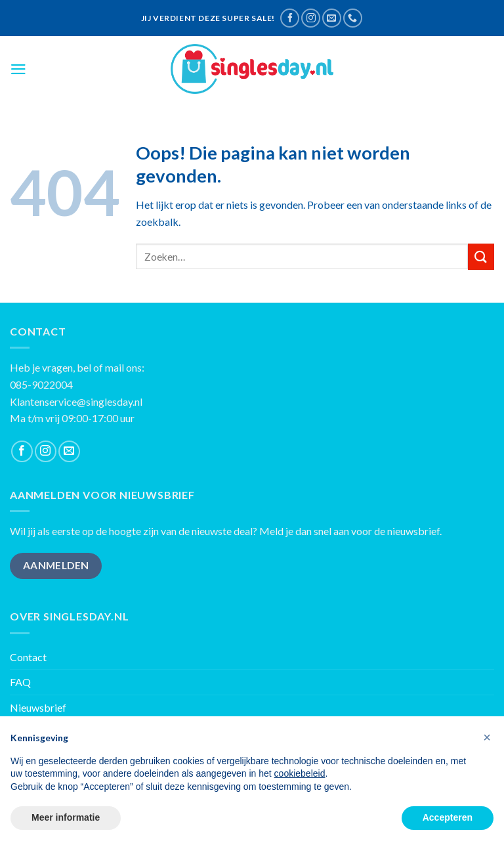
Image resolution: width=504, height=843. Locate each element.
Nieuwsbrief (38, 707)
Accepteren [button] (448, 817)
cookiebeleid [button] (300, 773)
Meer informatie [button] (66, 817)
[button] (487, 737)
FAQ (20, 682)
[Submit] (481, 256)
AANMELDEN (56, 565)
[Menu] (18, 69)
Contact (28, 657)
